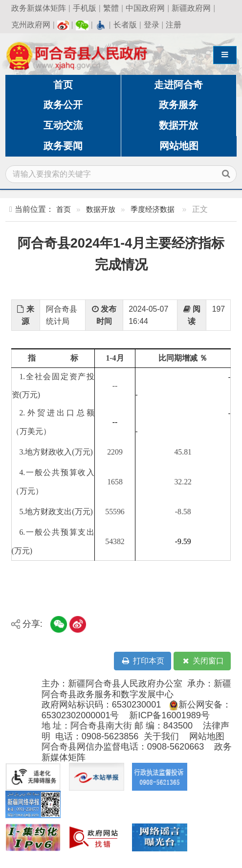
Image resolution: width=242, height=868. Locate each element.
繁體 (111, 8)
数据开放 (178, 125)
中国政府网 (145, 8)
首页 (63, 85)
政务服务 (178, 105)
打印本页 (142, 661)
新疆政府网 (191, 8)
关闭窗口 (202, 661)
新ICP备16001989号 (169, 715)
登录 (152, 25)
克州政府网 (31, 25)
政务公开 (63, 105)
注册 (174, 25)
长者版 (125, 25)
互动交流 (63, 125)
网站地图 (179, 146)
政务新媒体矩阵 (39, 8)
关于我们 (161, 736)
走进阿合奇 (178, 85)
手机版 (85, 8)
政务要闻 (63, 146)
